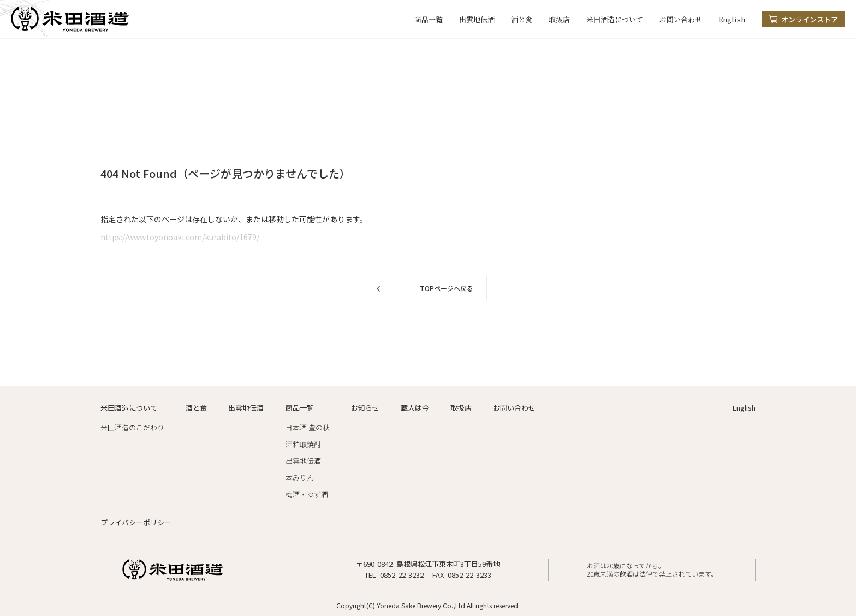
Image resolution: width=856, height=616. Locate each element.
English (732, 19)
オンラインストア (810, 19)
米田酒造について (615, 19)
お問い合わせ (681, 19)
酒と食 (522, 19)
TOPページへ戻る (447, 288)
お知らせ (365, 408)
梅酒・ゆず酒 (307, 494)
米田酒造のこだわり (132, 427)
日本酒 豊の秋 (308, 427)
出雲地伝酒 (477, 19)
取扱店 (559, 19)
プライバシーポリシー (136, 522)
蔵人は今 (415, 408)
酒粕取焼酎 (303, 444)
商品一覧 (429, 19)
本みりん (300, 478)
